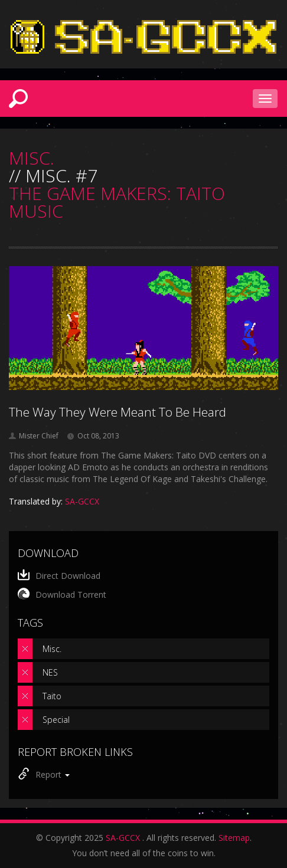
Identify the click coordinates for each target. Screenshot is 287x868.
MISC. (32, 158)
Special (56, 720)
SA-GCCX (123, 838)
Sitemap (234, 838)
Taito (52, 696)
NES (50, 672)
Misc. (52, 649)
